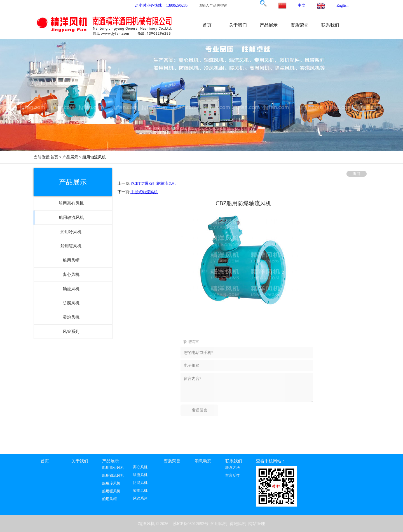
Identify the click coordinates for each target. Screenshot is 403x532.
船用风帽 (109, 499)
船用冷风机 (111, 483)
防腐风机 (140, 483)
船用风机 (219, 524)
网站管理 (257, 524)
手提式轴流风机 (144, 192)
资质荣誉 (299, 25)
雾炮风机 (140, 491)
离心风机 (140, 467)
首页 (207, 25)
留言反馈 (233, 476)
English (342, 5)
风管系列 (140, 498)
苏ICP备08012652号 (191, 524)
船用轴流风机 (113, 476)
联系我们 (330, 25)
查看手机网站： (271, 461)
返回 (357, 174)
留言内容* (247, 387)
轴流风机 (140, 475)
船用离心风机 (113, 468)
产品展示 (269, 25)
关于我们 (238, 25)
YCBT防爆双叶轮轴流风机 (153, 184)
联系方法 (233, 468)
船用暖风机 (111, 491)
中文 (302, 5)
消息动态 (203, 461)
